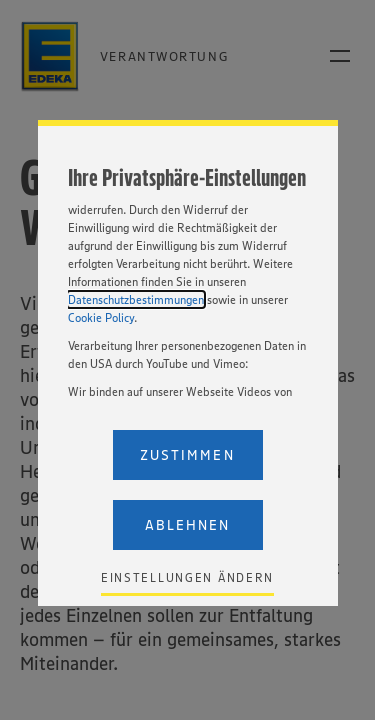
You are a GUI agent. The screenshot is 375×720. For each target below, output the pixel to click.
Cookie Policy (101, 317)
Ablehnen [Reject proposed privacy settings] (187, 525)
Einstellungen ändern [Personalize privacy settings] (187, 577)
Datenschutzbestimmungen (136, 299)
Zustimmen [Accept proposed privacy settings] (187, 455)
